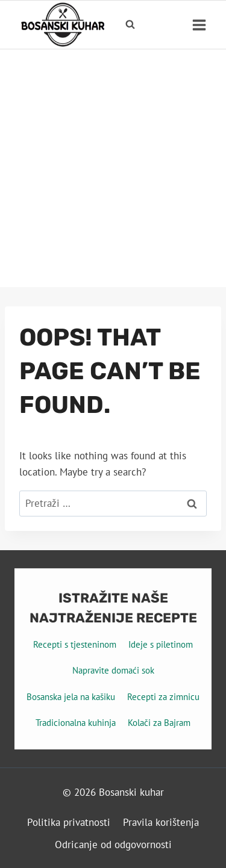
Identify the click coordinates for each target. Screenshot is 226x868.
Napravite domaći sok (113, 670)
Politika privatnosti (69, 822)
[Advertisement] (113, 168)
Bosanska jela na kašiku (71, 697)
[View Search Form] (130, 25)
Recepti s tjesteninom (75, 644)
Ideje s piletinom (161, 644)
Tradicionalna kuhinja (76, 723)
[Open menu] (199, 25)
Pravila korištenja (161, 822)
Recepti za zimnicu (163, 697)
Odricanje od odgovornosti (113, 845)
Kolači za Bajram (159, 723)
